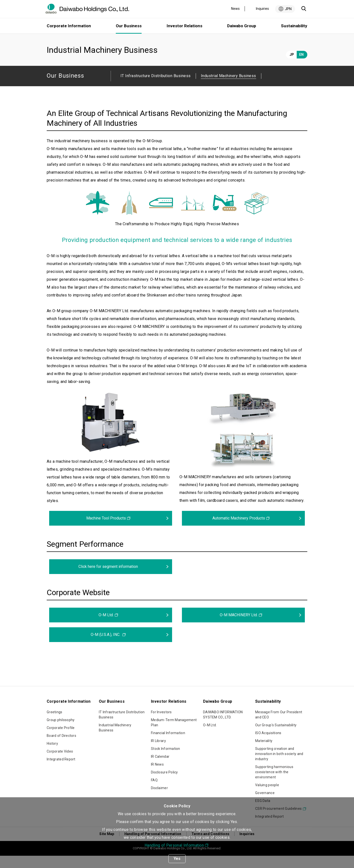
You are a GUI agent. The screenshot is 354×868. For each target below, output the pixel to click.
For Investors (161, 724)
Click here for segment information (108, 579)
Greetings (55, 724)
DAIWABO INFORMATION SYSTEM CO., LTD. (223, 727)
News (235, 9)
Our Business (75, 40)
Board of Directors (61, 748)
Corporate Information (69, 26)
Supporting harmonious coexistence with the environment (274, 784)
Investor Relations (184, 26)
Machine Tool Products (106, 530)
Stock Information (166, 761)
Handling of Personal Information (174, 845)
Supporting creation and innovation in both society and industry (279, 766)
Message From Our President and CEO (279, 727)
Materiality (264, 753)
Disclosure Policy (164, 784)
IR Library (158, 753)
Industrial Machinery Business (115, 740)
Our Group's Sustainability (276, 737)
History (52, 756)
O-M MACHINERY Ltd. (239, 627)
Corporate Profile (61, 740)
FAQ (154, 792)
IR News (157, 777)
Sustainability (294, 26)
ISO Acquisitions (268, 745)
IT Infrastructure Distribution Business (156, 88)
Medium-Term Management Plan (174, 735)
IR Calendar (160, 769)
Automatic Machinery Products (239, 530)
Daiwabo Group (242, 26)
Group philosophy (61, 732)
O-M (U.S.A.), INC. (106, 647)
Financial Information (168, 745)
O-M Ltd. (106, 627)
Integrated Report (61, 771)
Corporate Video (60, 764)
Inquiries (262, 9)
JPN (288, 9)
